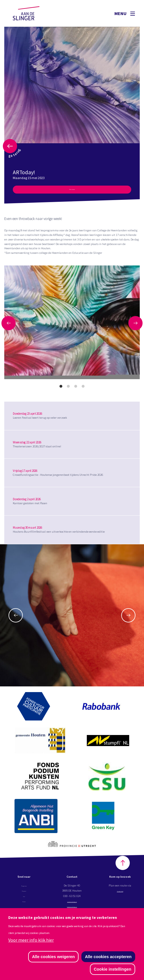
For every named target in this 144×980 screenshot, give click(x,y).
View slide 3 (76, 389)
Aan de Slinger (32, 13)
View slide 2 (68, 389)
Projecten (24, 893)
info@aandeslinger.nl (72, 904)
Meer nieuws (72, 191)
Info (24, 898)
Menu (125, 13)
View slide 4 (83, 389)
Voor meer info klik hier (31, 939)
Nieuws (24, 904)
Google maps (120, 893)
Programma (24, 888)
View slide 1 (61, 389)
